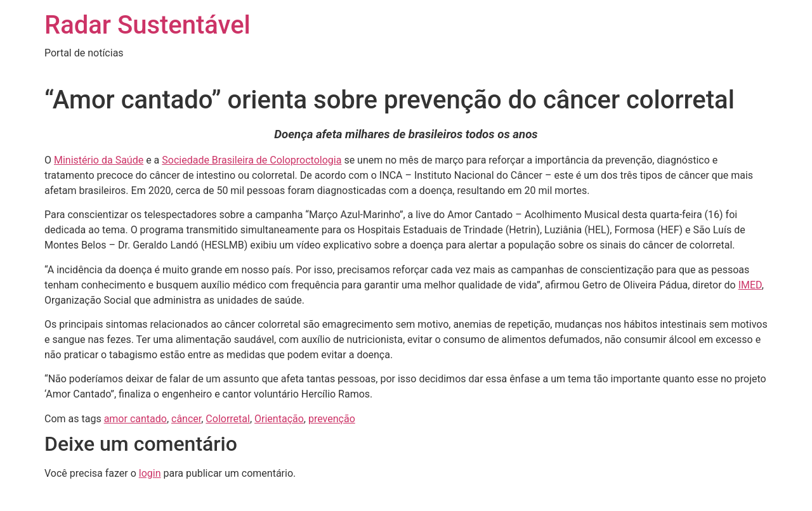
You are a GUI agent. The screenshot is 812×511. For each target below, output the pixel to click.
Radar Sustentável (147, 25)
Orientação (279, 419)
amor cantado (135, 419)
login (150, 473)
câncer (186, 419)
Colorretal (228, 419)
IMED (750, 285)
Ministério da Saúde (99, 160)
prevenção (332, 419)
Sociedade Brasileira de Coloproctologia (252, 160)
